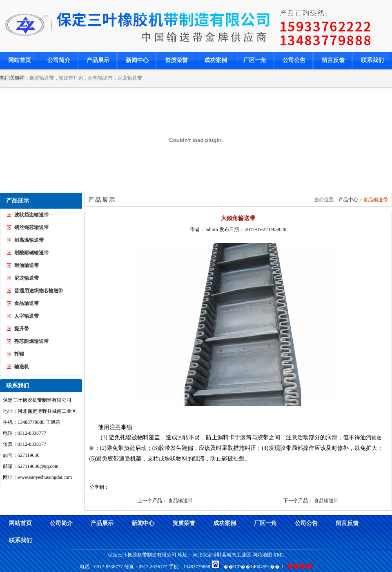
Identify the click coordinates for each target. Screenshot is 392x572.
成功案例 (216, 60)
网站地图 (262, 555)
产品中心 (349, 200)
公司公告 (294, 60)
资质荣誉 (176, 60)
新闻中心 (137, 60)
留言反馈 (333, 60)
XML (279, 555)
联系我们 (372, 60)
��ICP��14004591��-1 (254, 567)
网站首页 (20, 60)
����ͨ (299, 566)
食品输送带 (376, 200)
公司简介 (59, 60)
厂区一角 (255, 60)
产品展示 (98, 60)
